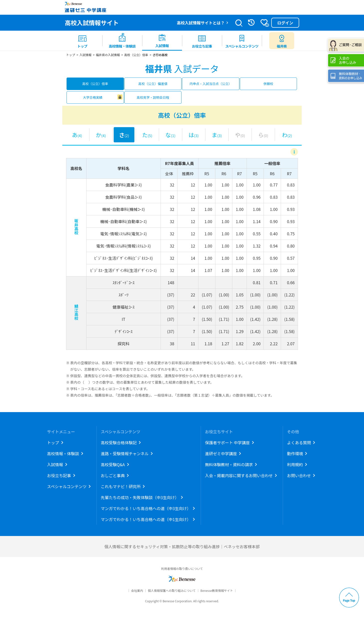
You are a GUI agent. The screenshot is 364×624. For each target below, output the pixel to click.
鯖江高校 (76, 312)
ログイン (285, 23)
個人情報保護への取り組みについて (172, 590)
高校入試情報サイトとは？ (201, 23)
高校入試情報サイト (92, 23)
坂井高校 (76, 227)
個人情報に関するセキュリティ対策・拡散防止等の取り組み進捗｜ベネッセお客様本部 (182, 546)
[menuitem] (82, 41)
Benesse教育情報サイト (217, 590)
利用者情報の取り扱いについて (182, 569)
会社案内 (137, 590)
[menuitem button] (282, 41)
